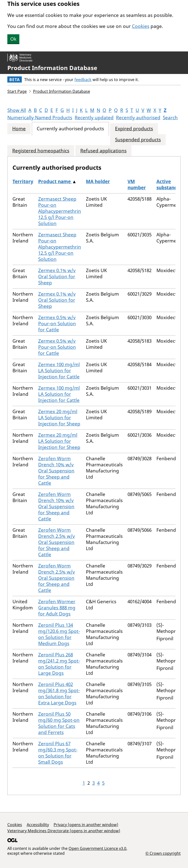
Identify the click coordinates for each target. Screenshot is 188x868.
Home (19, 129)
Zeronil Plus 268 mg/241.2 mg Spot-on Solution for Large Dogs (59, 664)
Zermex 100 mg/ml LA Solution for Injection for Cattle (59, 371)
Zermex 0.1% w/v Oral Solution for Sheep (57, 277)
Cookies (141, 26)
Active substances (169, 185)
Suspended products (138, 140)
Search (170, 118)
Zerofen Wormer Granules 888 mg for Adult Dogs (57, 608)
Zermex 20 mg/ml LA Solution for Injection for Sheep (59, 418)
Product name (55, 181)
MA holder (98, 181)
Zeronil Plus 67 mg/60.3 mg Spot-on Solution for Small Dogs (58, 753)
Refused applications (103, 151)
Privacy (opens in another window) (86, 825)
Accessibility (38, 825)
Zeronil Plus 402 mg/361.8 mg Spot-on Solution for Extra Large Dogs (59, 693)
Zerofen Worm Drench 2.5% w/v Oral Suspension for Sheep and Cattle (57, 542)
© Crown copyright (163, 853)
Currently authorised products (70, 129)
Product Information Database (52, 68)
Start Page (17, 91)
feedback (83, 80)
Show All (17, 110)
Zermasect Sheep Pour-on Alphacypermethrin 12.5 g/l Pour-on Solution (60, 211)
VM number (137, 185)
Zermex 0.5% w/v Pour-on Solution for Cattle (57, 324)
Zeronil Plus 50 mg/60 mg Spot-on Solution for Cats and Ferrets (59, 723)
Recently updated (94, 118)
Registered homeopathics (41, 151)
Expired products (134, 129)
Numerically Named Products (40, 118)
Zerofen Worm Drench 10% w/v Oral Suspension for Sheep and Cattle (56, 471)
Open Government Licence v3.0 (97, 848)
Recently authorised (138, 118)
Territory (23, 181)
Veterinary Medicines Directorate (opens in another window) (64, 831)
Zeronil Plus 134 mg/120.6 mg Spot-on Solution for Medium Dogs (59, 634)
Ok (13, 39)
